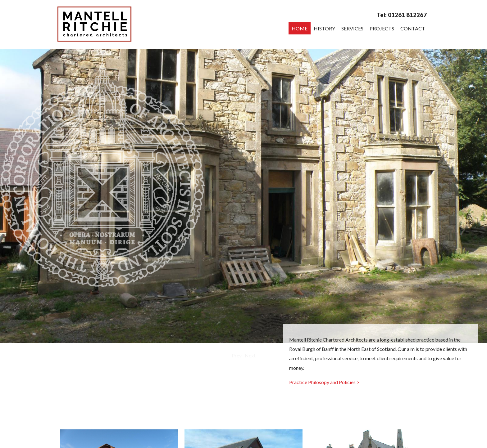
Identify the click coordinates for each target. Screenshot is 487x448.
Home (300, 28)
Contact (413, 28)
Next (250, 355)
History (324, 28)
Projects (382, 28)
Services (352, 28)
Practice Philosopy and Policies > (324, 382)
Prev (237, 355)
